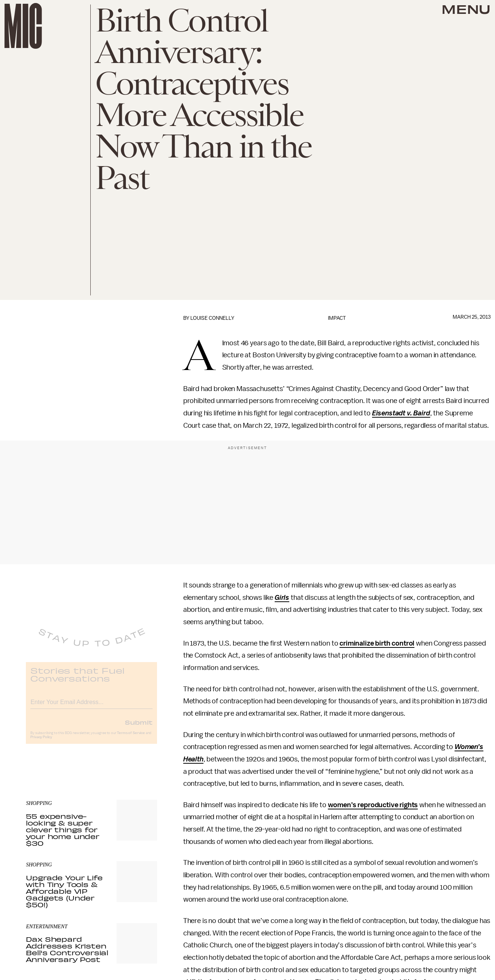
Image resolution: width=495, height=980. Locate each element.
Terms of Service (131, 739)
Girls (282, 598)
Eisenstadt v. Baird (401, 413)
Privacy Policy (41, 743)
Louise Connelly (212, 318)
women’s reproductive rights (373, 805)
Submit (139, 728)
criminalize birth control (377, 643)
